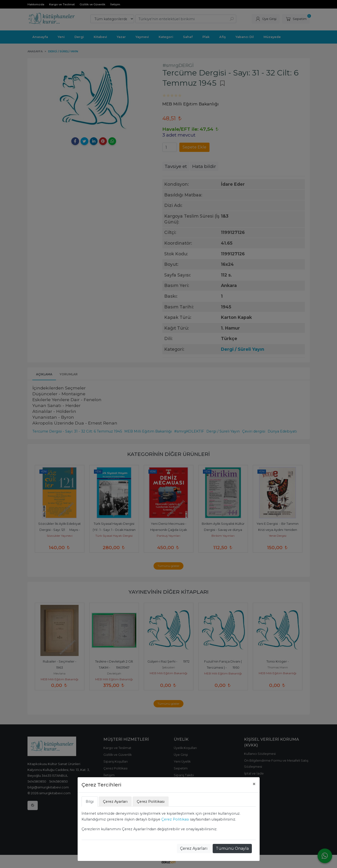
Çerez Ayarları (194, 848)
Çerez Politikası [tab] (151, 802)
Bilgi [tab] (90, 802)
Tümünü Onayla (232, 848)
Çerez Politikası (175, 819)
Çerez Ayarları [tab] (115, 802)
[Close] (254, 784)
